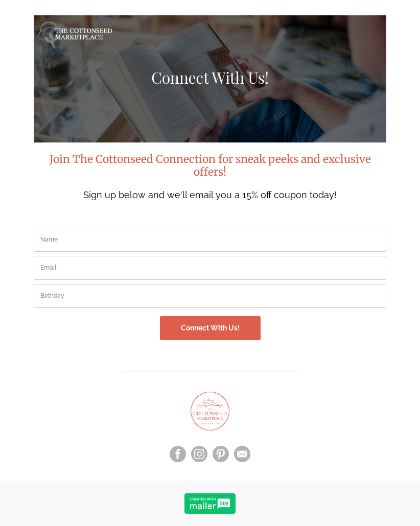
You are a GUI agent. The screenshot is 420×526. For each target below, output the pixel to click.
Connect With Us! (210, 328)
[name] (210, 240)
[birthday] (210, 296)
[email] (210, 268)
